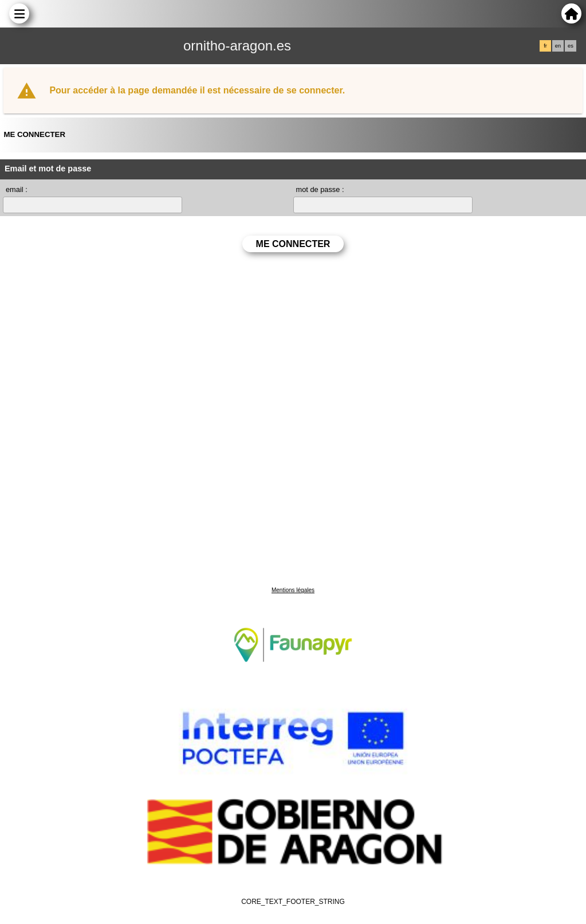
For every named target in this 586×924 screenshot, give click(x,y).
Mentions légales (293, 590)
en (558, 46)
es (571, 46)
